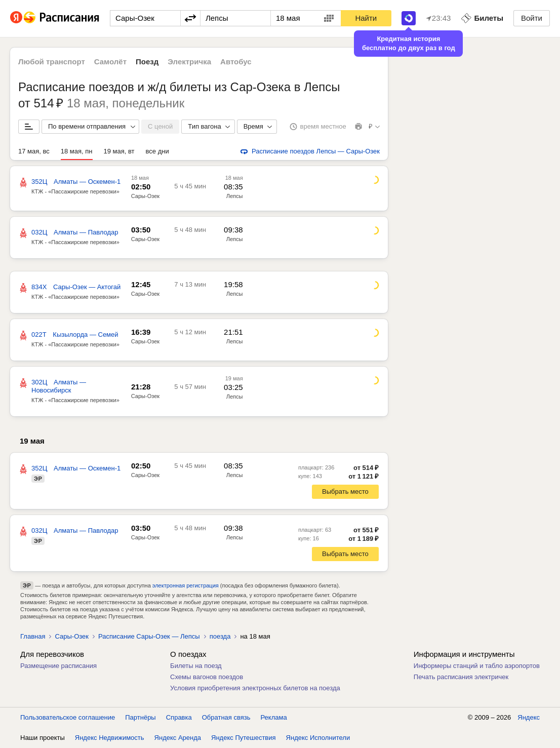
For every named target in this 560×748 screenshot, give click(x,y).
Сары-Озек (145, 196)
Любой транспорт (52, 62)
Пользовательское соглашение (68, 717)
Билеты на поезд (196, 666)
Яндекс (529, 717)
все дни (157, 151)
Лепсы (235, 196)
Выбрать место (345, 491)
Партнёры (140, 717)
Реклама (274, 717)
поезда (220, 636)
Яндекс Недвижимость (110, 738)
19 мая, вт (119, 151)
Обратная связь (226, 717)
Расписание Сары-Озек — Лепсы (149, 636)
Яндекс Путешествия (244, 738)
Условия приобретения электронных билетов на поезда (255, 688)
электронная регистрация (186, 585)
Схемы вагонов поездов (207, 677)
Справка (179, 717)
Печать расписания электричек (461, 677)
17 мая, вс (34, 151)
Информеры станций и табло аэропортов (477, 666)
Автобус (236, 62)
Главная (33, 636)
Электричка (189, 62)
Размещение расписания (58, 666)
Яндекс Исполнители (318, 738)
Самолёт (110, 62)
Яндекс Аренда (178, 738)
